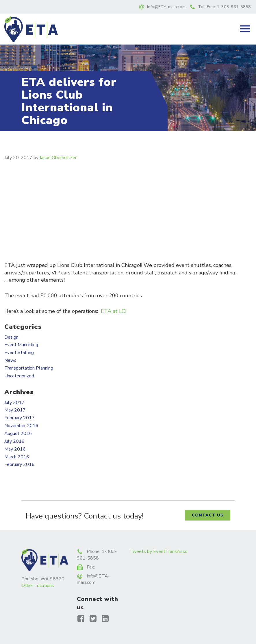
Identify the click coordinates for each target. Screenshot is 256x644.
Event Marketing (21, 345)
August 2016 (18, 433)
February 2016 (20, 464)
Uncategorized (19, 376)
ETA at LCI (114, 311)
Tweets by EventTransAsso (158, 551)
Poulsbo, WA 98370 (43, 579)
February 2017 (20, 418)
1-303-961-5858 (234, 7)
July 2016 (14, 441)
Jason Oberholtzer (58, 158)
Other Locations (38, 586)
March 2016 (17, 457)
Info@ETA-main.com (166, 7)
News (10, 360)
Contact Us (208, 515)
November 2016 (21, 426)
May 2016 (15, 449)
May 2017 (15, 410)
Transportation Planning (29, 368)
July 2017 (14, 403)
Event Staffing (19, 353)
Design (11, 337)
